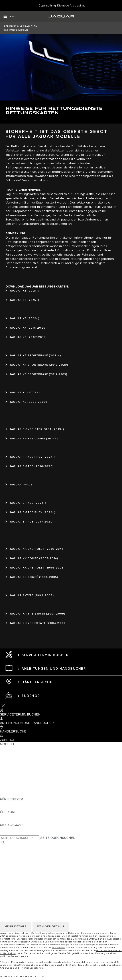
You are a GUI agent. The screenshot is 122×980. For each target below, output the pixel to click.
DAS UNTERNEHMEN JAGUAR (23, 877)
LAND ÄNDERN (11, 847)
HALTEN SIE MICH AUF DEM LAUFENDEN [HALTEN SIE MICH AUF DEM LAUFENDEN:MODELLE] (31, 787)
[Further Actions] (3, 706)
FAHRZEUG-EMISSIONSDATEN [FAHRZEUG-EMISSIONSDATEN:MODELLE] (23, 791)
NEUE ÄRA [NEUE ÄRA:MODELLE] (8, 795)
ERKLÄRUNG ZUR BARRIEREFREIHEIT (29, 881)
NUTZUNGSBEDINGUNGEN (21, 869)
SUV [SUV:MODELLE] (3, 774)
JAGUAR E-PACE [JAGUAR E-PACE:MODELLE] (13, 753)
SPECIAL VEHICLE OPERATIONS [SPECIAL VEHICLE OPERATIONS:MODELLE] (25, 782)
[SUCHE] (3, 843)
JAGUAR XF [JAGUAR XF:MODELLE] (9, 770)
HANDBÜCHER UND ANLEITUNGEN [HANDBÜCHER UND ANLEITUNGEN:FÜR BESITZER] (27, 804)
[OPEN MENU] (10, 17)
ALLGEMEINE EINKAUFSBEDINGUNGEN (30, 873)
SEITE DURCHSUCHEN (58, 838)
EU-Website (59, 948)
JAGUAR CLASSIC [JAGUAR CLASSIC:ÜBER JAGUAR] (14, 829)
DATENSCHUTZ (12, 860)
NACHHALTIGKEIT (14, 821)
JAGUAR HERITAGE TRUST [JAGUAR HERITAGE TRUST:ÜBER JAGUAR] (21, 833)
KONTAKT (7, 856)
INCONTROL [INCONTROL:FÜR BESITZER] (9, 808)
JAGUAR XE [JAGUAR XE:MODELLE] (9, 765)
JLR (3, 816)
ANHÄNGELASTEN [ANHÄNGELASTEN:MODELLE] (14, 778)
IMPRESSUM (10, 852)
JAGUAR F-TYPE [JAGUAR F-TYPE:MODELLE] (13, 761)
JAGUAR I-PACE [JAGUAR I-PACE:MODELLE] (12, 757)
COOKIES (7, 864)
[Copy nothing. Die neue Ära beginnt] (62, 6)
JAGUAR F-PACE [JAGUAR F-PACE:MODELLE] (13, 748)
